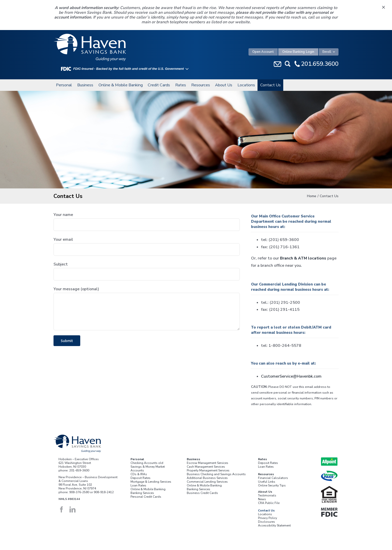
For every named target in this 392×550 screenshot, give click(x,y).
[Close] (383, 7)
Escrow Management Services (207, 463)
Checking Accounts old (147, 463)
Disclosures (266, 522)
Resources (266, 474)
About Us (265, 492)
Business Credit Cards (202, 493)
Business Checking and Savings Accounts (216, 474)
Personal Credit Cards (146, 497)
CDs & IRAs (139, 474)
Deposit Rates (140, 478)
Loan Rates (138, 485)
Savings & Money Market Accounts (148, 469)
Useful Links (267, 482)
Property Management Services (208, 470)
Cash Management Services (206, 467)
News (262, 499)
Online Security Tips (272, 485)
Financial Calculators (273, 478)
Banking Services (142, 493)
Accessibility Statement (274, 525)
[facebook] (61, 509)
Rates (262, 459)
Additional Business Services (207, 478)
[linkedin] (72, 509)
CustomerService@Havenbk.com (291, 376)
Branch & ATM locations (303, 258)
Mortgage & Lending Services (151, 482)
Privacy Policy (267, 518)
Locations (265, 514)
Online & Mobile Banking (148, 489)
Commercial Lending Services (207, 482)
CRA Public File (269, 503)
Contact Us (266, 510)
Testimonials (267, 495)
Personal (137, 459)
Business (193, 459)
